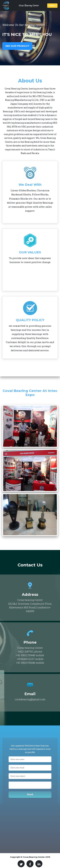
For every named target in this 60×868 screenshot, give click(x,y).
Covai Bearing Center (29, 5)
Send (30, 794)
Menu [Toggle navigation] (52, 6)
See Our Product (17, 46)
